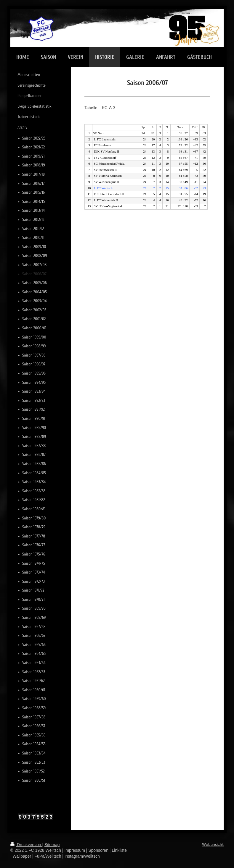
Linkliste (119, 850)
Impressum (75, 850)
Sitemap (52, 845)
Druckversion (26, 845)
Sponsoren (98, 850)
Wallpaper (22, 856)
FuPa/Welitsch (48, 856)
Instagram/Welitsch (82, 856)
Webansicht (213, 845)
